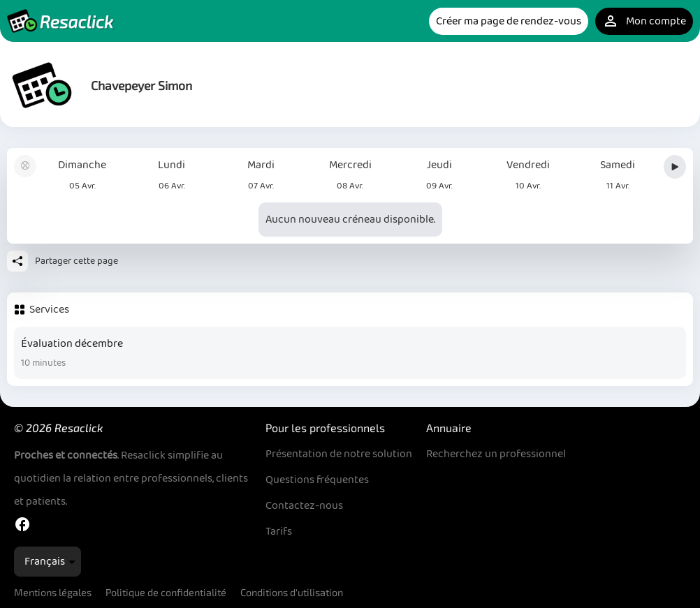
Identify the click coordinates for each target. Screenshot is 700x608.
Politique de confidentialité (166, 592)
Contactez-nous (304, 506)
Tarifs (279, 532)
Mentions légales (53, 592)
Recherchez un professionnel (496, 454)
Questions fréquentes (317, 480)
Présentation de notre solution (339, 454)
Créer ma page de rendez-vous (509, 21)
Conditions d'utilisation (292, 592)
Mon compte (644, 21)
